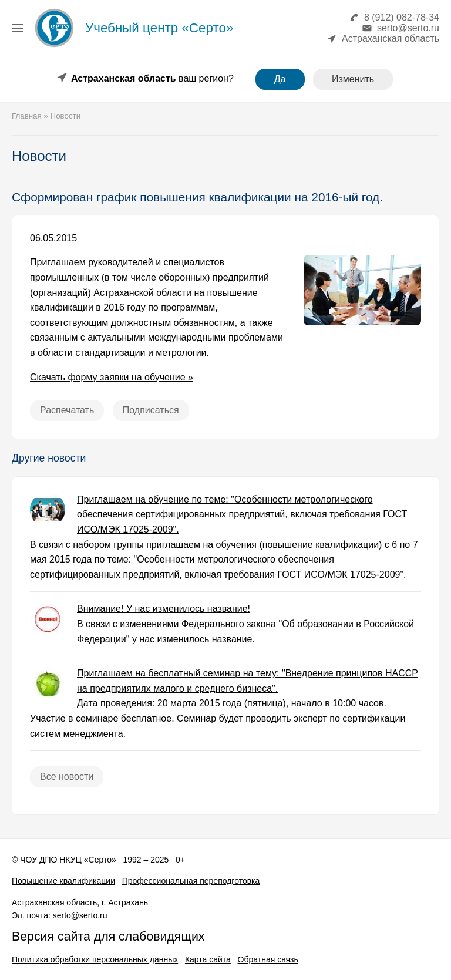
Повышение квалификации (63, 881)
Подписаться (151, 410)
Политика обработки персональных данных (95, 959)
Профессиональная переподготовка (191, 881)
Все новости (67, 777)
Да (280, 79)
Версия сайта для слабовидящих (108, 937)
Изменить (353, 79)
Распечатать (67, 410)
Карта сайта (208, 959)
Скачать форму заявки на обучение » (112, 377)
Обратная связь (268, 959)
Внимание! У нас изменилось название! (164, 609)
